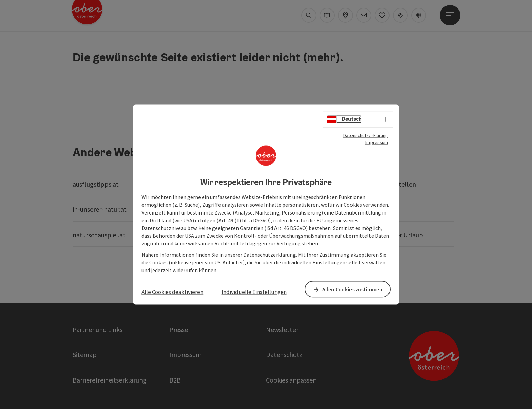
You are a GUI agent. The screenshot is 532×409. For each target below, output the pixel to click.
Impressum (377, 142)
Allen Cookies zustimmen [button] (353, 289)
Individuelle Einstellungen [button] (254, 292)
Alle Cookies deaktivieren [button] (172, 292)
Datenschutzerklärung (366, 135)
